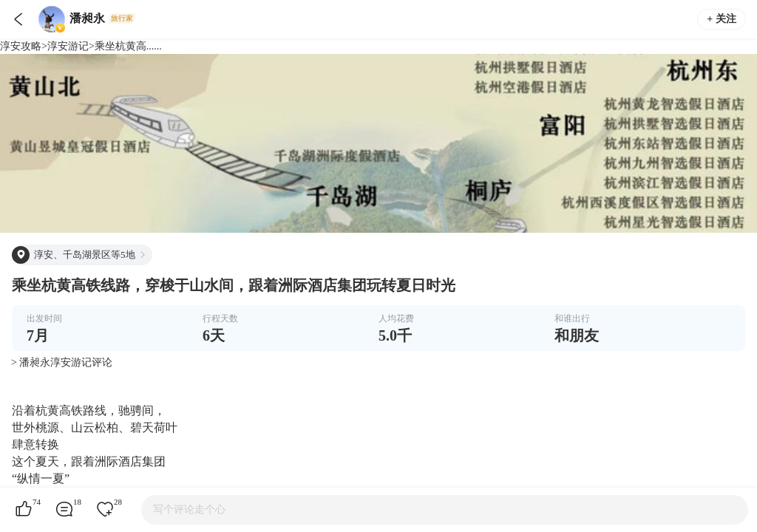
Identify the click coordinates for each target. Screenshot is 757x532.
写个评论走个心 (189, 509)
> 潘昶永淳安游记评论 (62, 362)
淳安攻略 (21, 46)
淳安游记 (68, 46)
